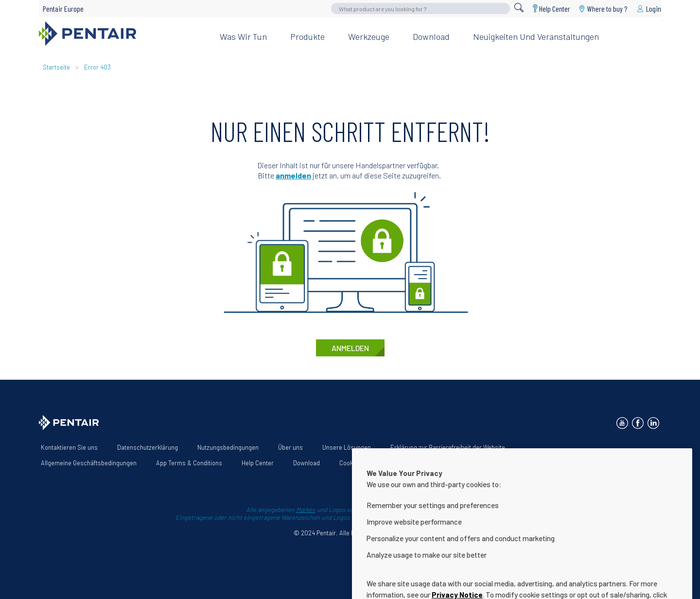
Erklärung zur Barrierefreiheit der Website (448, 447)
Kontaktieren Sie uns (69, 447)
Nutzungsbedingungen (228, 447)
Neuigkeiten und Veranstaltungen (536, 36)
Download (431, 36)
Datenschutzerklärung (148, 447)
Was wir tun (243, 36)
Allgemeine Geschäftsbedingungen (89, 463)
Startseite (56, 67)
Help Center (555, 9)
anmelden (293, 175)
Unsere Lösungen (347, 447)
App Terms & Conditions (189, 463)
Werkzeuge (369, 36)
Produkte (307, 36)
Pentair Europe (63, 9)
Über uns (290, 447)
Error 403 (97, 67)
